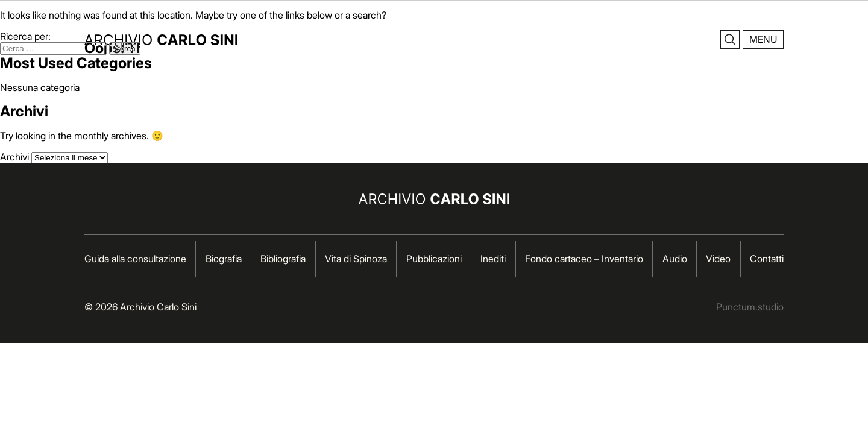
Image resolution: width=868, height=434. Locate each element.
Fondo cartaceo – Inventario (584, 259)
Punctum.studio (750, 307)
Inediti (493, 259)
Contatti (767, 259)
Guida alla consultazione (135, 259)
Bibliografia (283, 259)
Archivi (14, 157)
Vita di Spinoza (356, 259)
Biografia (224, 259)
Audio (675, 259)
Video (718, 259)
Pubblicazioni (434, 259)
